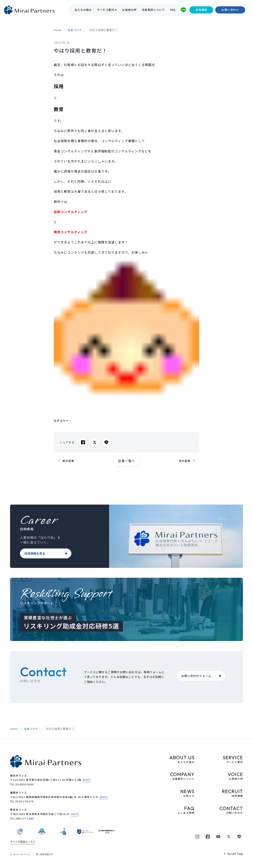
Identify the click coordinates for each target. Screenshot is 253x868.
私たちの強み (83, 10)
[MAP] (86, 780)
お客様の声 (129, 10)
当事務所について (153, 10)
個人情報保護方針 (44, 854)
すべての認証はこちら (23, 842)
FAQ (173, 10)
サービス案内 (106, 10)
